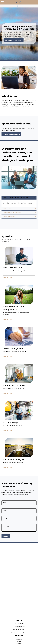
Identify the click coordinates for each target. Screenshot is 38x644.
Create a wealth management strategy (16, 197)
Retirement (19, 638)
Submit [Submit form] (6, 536)
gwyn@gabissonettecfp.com (19, 632)
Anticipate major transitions (12, 213)
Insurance (19, 643)
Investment (19, 640)
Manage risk (7, 209)
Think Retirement (9, 217)
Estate (19, 641)
